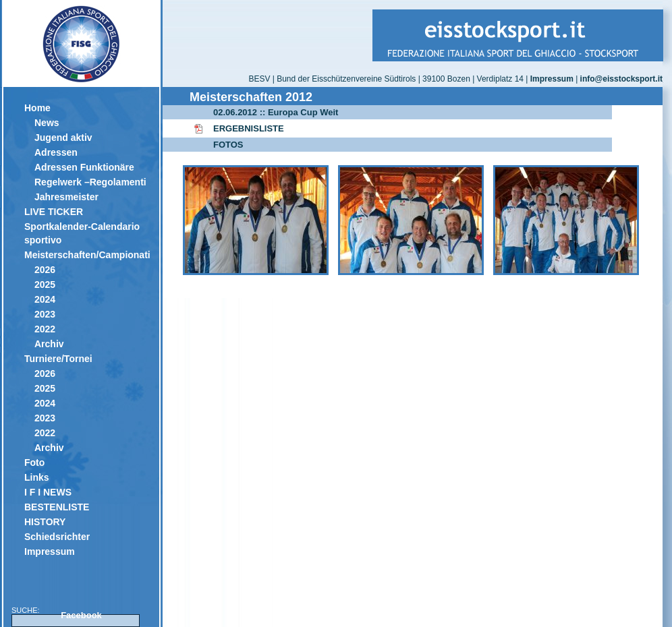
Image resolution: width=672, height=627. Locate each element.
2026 (45, 270)
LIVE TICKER (54, 212)
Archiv (49, 344)
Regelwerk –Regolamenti (90, 182)
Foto (34, 462)
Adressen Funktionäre (84, 167)
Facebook (81, 615)
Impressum (50, 551)
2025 (45, 285)
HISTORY (45, 522)
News (47, 123)
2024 (45, 299)
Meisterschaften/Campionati (87, 255)
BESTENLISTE (57, 507)
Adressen (56, 152)
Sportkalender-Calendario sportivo (82, 233)
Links (37, 477)
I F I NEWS (48, 492)
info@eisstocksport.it (621, 79)
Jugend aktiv (63, 138)
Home (37, 108)
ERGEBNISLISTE (249, 128)
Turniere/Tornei (58, 359)
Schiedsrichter (57, 537)
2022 (45, 329)
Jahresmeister (66, 197)
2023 (45, 314)
